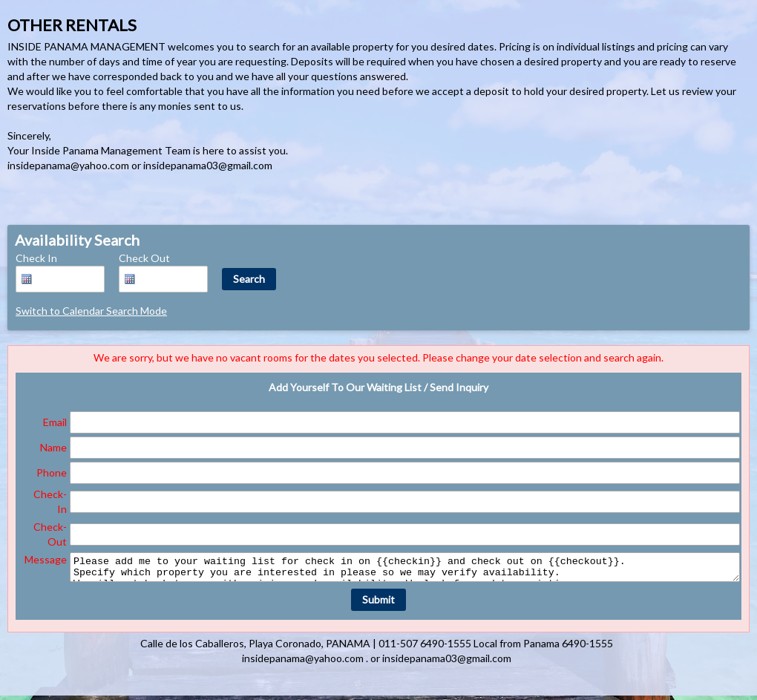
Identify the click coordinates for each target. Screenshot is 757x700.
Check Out (144, 258)
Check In (36, 258)
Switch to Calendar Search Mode (91, 311)
